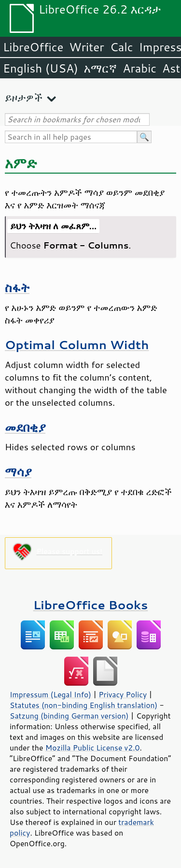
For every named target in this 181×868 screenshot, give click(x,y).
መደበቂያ (25, 427)
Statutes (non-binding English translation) (84, 705)
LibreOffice (33, 47)
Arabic (139, 68)
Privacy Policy (123, 694)
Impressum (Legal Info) (50, 694)
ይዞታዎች (24, 97)
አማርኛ (100, 68)
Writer (86, 47)
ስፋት (17, 287)
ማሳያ (18, 472)
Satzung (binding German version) (69, 716)
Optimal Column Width (77, 345)
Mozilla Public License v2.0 (93, 748)
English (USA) (41, 68)
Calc (122, 47)
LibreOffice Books (91, 605)
